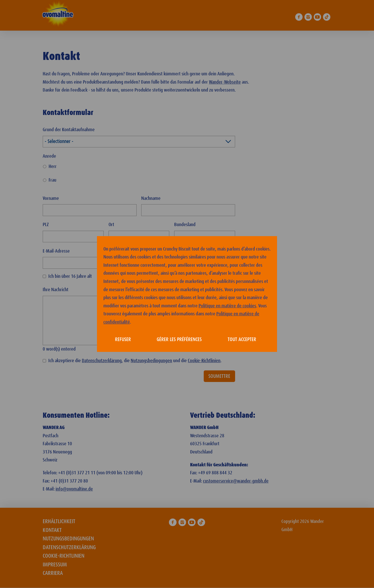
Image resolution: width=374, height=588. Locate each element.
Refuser (123, 340)
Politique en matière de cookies (227, 306)
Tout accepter (242, 340)
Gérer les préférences (179, 340)
